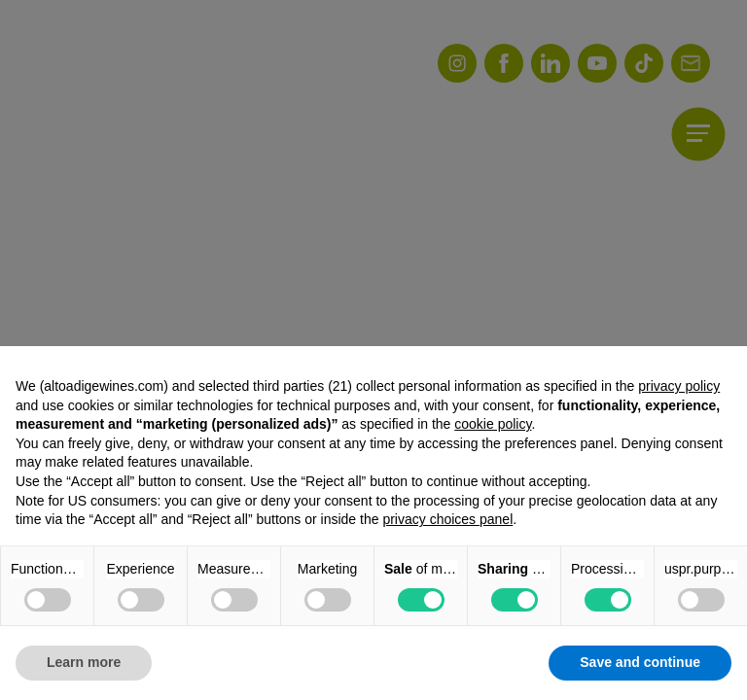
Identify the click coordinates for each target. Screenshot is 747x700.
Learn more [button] (84, 662)
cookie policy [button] (493, 424)
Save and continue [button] (640, 662)
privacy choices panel (447, 519)
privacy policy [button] (679, 386)
